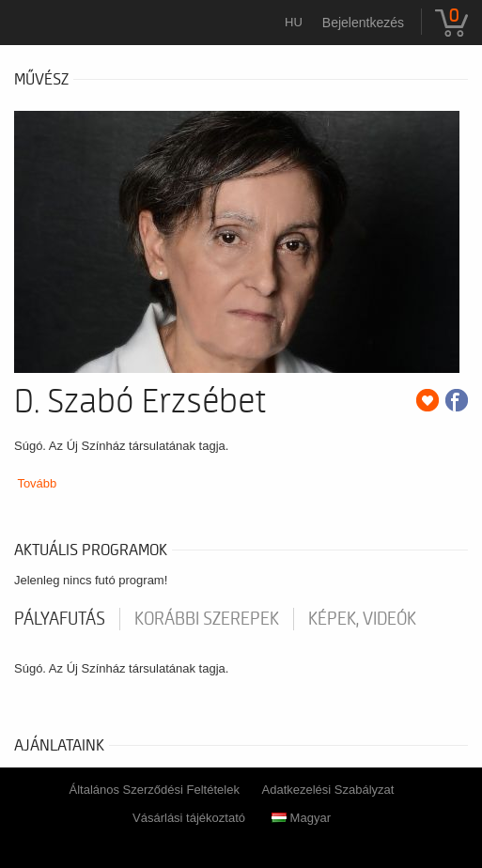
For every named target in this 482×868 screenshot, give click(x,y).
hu (294, 22)
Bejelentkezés (363, 23)
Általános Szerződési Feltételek (155, 790)
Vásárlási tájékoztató (189, 818)
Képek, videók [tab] (362, 619)
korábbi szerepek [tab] (207, 619)
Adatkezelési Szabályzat (328, 790)
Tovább (37, 483)
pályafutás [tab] (60, 619)
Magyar (301, 818)
